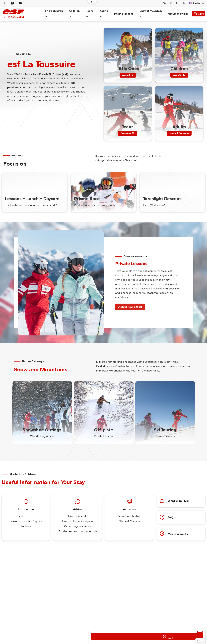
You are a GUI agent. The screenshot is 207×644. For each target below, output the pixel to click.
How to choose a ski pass (78, 518)
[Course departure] (171, 3)
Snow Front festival (129, 513)
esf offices (26, 513)
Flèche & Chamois (129, 518)
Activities (129, 506)
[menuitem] (128, 52)
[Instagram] (12, 3)
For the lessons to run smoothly (78, 528)
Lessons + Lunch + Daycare (26, 518)
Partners (26, 523)
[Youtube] (20, 3)
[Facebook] (4, 3)
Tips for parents (78, 513)
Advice (78, 506)
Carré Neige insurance (78, 523)
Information (26, 506)
